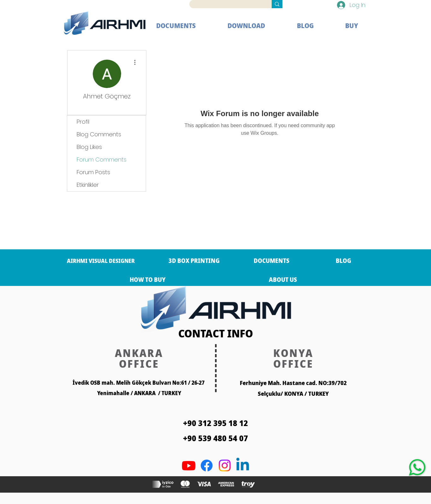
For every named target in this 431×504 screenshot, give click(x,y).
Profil (83, 122)
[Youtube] (189, 465)
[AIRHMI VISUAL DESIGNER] (101, 261)
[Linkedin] (243, 465)
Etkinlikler (88, 185)
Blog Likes (89, 147)
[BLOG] (343, 261)
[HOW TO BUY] (148, 280)
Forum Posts (93, 172)
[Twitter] (225, 465)
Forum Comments (102, 160)
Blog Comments (99, 134)
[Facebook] (207, 465)
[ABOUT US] (283, 280)
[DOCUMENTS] (272, 261)
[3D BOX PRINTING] (194, 261)
